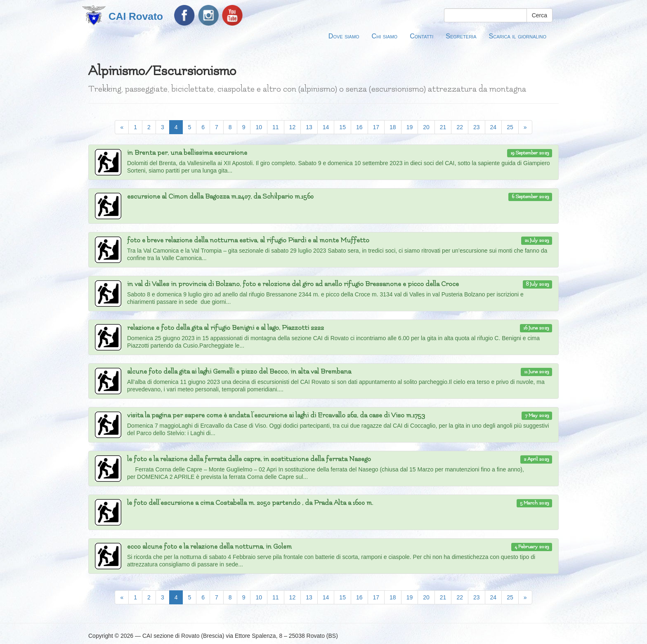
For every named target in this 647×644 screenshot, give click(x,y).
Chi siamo (385, 36)
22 (460, 127)
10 (259, 127)
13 (309, 127)
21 (443, 127)
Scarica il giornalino (518, 36)
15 (342, 127)
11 (276, 127)
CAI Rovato (136, 16)
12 (293, 127)
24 (494, 127)
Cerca (540, 15)
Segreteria (461, 36)
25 (510, 127)
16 (359, 127)
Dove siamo (344, 36)
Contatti (421, 36)
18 (393, 127)
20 (426, 127)
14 (326, 127)
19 (410, 127)
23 (477, 127)
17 (376, 127)
